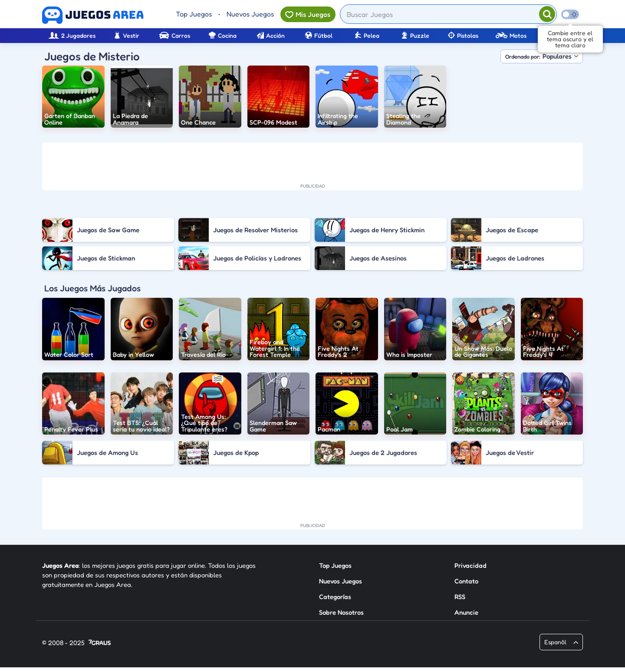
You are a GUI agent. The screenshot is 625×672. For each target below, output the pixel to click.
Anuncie (466, 612)
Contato (466, 581)
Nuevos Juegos (250, 14)
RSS (460, 597)
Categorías (335, 597)
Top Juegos (194, 14)
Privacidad (470, 565)
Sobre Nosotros (341, 612)
